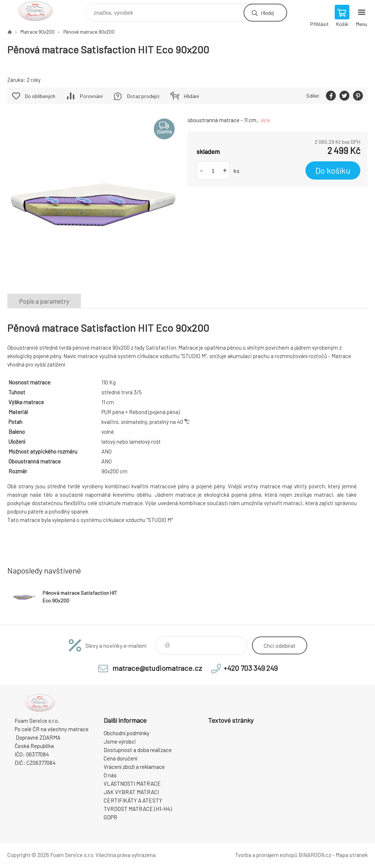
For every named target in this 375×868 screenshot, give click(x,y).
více (266, 120)
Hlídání (191, 96)
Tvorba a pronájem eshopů (266, 855)
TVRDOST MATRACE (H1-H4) (138, 809)
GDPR (110, 817)
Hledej (267, 13)
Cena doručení (120, 758)
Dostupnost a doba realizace (138, 750)
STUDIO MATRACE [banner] (40, 11)
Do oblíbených (40, 96)
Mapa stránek (352, 855)
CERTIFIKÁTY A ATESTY (133, 800)
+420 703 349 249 (250, 668)
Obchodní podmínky (127, 733)
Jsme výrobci (120, 741)
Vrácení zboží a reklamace (134, 767)
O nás (110, 775)
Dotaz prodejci (143, 96)
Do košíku (333, 170)
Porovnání (91, 96)
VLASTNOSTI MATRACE (132, 784)
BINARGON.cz (315, 855)
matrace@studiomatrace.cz (157, 668)
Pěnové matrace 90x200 (89, 32)
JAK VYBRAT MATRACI (131, 792)
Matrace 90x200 (38, 32)
